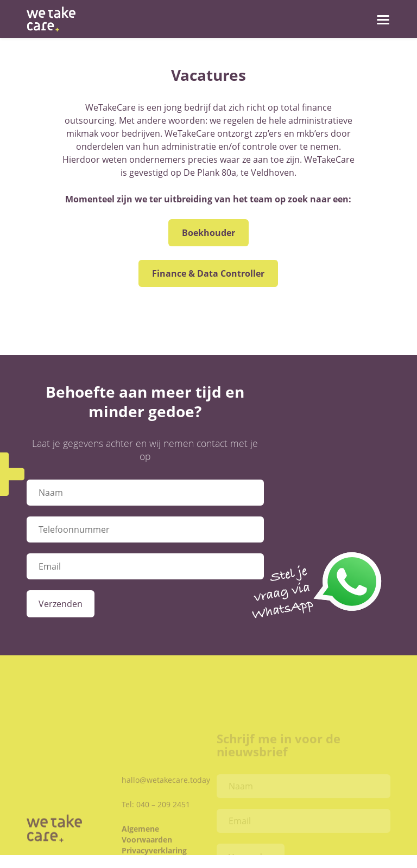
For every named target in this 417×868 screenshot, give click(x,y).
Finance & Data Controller (208, 273)
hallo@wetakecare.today (166, 792)
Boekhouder (208, 233)
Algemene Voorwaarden (147, 847)
